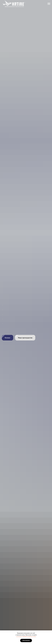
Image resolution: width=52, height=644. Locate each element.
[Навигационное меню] (49, 4)
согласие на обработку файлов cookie (26, 637)
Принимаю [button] (26, 641)
